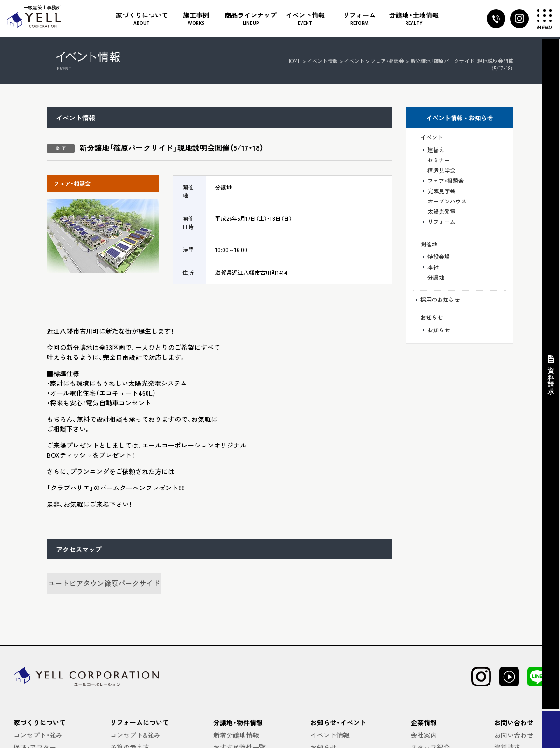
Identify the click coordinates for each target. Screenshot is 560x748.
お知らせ (432, 317)
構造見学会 (441, 170)
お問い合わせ (514, 735)
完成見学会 (441, 191)
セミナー (439, 160)
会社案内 (424, 735)
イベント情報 (322, 61)
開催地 (429, 244)
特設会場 (439, 256)
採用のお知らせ (440, 299)
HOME (294, 61)
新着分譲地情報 (236, 735)
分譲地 (436, 277)
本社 (433, 267)
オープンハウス (447, 201)
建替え (436, 150)
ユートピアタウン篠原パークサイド (104, 583)
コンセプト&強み (135, 735)
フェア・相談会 (446, 180)
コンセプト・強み (38, 735)
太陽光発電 (441, 211)
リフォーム (441, 221)
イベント (432, 137)
